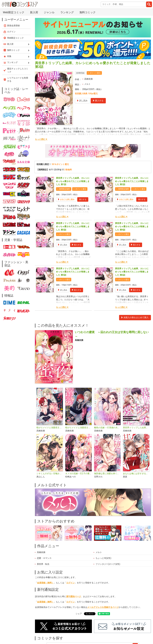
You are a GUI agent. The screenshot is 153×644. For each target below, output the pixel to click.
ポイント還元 (95, 73)
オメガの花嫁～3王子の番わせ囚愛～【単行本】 (79, 474)
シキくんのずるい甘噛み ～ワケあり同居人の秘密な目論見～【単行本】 (50, 474)
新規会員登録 (13, 26)
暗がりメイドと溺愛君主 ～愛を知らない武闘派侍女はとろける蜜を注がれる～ (79, 428)
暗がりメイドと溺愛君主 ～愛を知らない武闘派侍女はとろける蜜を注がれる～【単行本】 (50, 428)
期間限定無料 (65, 189)
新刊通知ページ (74, 596)
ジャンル (49, 12)
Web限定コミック (14, 12)
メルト (87, 84)
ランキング (67, 12)
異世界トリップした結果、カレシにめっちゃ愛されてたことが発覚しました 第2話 (132, 181)
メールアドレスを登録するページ (103, 607)
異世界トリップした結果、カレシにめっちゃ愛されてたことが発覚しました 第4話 (132, 226)
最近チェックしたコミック (18, 70)
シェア (79, 614)
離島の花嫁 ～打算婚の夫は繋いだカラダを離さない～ (107, 428)
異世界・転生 (43, 564)
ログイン (71, 583)
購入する (83, 199)
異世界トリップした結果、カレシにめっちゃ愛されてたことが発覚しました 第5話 (73, 272)
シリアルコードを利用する (18, 79)
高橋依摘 (88, 79)
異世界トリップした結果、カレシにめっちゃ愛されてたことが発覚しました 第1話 (73, 181)
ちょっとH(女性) (103, 558)
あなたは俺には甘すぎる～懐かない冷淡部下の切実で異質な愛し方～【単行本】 (136, 474)
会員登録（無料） (45, 583)
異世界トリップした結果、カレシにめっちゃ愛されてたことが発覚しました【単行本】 (136, 428)
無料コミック (88, 12)
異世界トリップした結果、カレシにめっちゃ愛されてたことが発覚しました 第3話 (73, 226)
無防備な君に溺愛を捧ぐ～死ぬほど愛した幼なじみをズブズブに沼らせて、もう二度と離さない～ (107, 474)
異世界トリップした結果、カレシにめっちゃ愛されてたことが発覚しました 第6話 (132, 272)
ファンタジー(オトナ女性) (108, 564)
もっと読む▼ (41, 139)
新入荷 (34, 12)
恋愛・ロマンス (44, 558)
